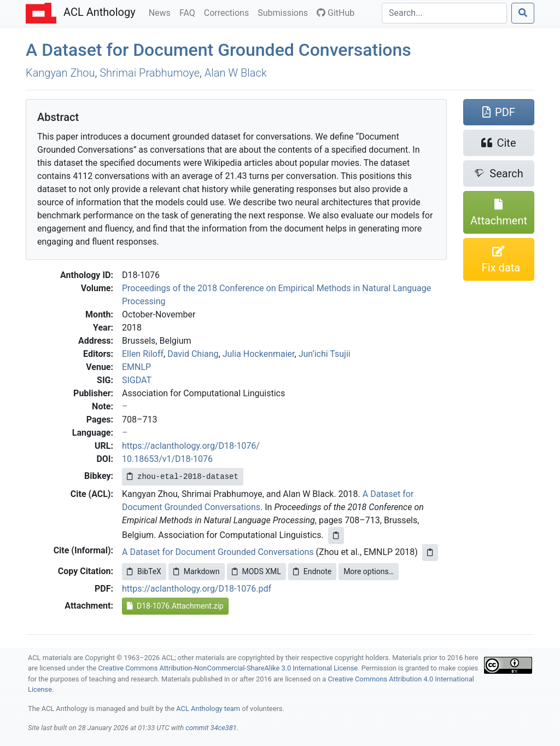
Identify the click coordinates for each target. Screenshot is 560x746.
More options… (369, 571)
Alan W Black (236, 73)
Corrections (229, 12)
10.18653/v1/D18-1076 (167, 459)
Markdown (197, 571)
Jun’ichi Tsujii (325, 354)
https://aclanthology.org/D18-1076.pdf (197, 589)
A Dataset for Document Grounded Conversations (218, 50)
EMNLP (136, 367)
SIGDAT (137, 380)
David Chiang (193, 354)
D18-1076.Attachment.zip (175, 606)
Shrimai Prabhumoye (150, 73)
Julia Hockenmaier (259, 354)
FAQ (189, 12)
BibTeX (144, 571)
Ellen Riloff (143, 354)
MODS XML (256, 571)
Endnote (312, 571)
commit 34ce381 (211, 728)
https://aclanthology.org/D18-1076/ (191, 446)
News (162, 12)
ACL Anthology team (208, 709)
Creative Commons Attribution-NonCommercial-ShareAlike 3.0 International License (228, 668)
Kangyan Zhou (60, 73)
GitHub (336, 13)
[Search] (444, 13)
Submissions (285, 12)
